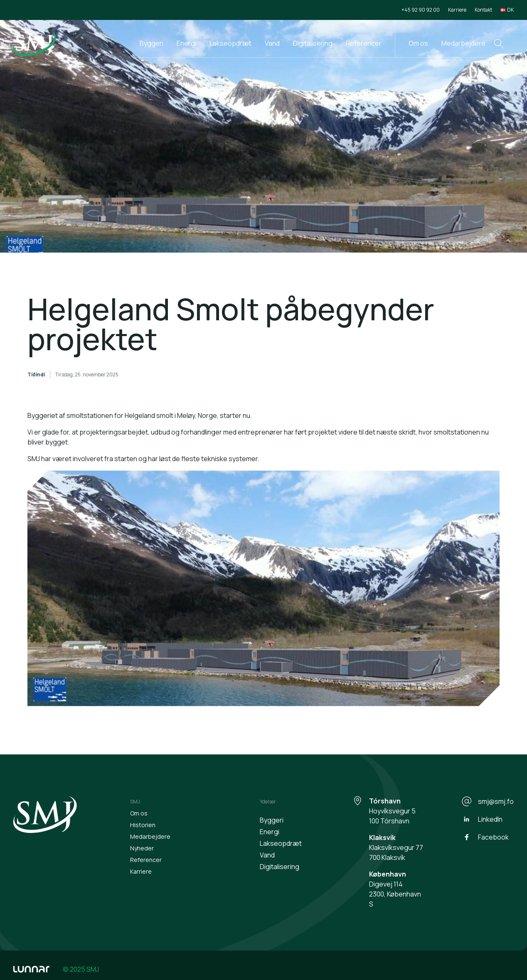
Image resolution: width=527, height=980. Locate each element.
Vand (272, 43)
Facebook (485, 837)
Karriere (457, 10)
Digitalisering (313, 43)
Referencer (364, 43)
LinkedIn (482, 819)
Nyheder (142, 848)
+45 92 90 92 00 (421, 10)
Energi (186, 43)
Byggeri (151, 43)
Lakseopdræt (230, 43)
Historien (143, 825)
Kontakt (483, 10)
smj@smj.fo (488, 801)
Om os (418, 43)
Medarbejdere (463, 43)
